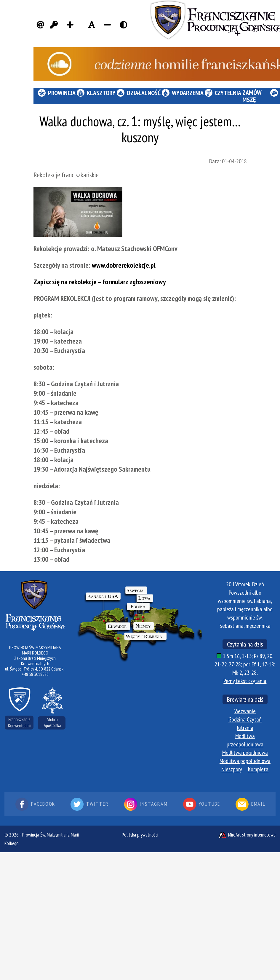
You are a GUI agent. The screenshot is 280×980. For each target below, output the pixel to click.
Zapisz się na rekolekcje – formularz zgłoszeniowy (100, 282)
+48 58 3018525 (35, 674)
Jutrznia (245, 728)
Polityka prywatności (140, 835)
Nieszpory (232, 769)
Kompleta (258, 769)
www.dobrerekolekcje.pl (124, 265)
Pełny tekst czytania (245, 681)
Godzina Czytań (245, 719)
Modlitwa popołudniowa (245, 761)
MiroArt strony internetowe (247, 835)
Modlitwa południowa (245, 753)
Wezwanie (245, 711)
